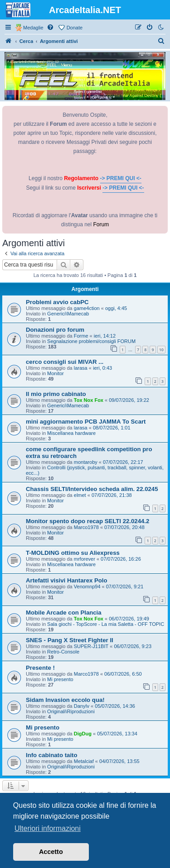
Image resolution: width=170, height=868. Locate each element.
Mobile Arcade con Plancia (64, 613)
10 (161, 350)
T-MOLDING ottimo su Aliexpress (73, 553)
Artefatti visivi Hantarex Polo (67, 580)
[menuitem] (51, 28)
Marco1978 (86, 527)
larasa (81, 368)
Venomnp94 (87, 587)
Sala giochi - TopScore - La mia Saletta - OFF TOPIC (106, 624)
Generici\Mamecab (68, 314)
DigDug (83, 734)
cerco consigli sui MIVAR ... (65, 362)
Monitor (56, 373)
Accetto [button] (51, 852)
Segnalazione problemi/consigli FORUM (91, 341)
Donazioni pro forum (55, 330)
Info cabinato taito (52, 755)
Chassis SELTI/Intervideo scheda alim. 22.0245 (92, 489)
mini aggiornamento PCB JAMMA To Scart (86, 422)
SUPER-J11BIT (91, 646)
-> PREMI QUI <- (121, 178)
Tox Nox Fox (89, 400)
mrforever (85, 559)
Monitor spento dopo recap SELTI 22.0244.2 (87, 521)
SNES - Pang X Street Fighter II (70, 640)
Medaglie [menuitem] (33, 28)
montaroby (86, 462)
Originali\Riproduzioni (71, 711)
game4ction (87, 308)
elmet (80, 495)
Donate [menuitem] (75, 28)
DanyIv (82, 706)
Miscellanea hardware (71, 433)
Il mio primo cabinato (56, 394)
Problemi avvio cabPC (57, 302)
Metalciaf (84, 761)
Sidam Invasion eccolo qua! (65, 700)
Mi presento (60, 679)
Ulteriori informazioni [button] (48, 828)
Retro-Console (63, 652)
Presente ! (40, 668)
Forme (81, 336)
